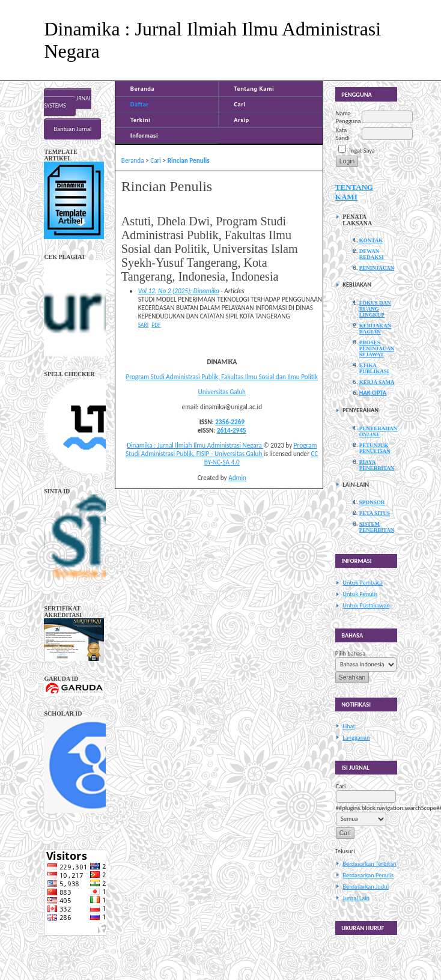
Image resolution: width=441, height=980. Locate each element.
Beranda (142, 88)
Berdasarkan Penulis (368, 875)
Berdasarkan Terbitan (369, 864)
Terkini (141, 120)
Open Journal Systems (68, 102)
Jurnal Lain (356, 898)
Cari (239, 104)
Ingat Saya (362, 151)
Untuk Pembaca (362, 583)
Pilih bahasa (350, 653)
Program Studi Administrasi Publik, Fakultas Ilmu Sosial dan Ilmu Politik (222, 377)
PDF (156, 325)
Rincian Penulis (189, 160)
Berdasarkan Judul (366, 887)
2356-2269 (230, 422)
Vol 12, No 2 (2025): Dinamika (179, 291)
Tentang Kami (254, 88)
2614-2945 (232, 430)
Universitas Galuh (222, 392)
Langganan (356, 738)
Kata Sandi (343, 134)
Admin (237, 478)
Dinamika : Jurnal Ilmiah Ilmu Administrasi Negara (195, 445)
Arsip (241, 120)
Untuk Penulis (360, 594)
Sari (143, 325)
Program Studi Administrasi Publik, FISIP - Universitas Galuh (221, 449)
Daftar (140, 104)
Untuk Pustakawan (366, 605)
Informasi (144, 135)
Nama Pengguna (348, 117)
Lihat (349, 726)
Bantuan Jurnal (72, 129)
